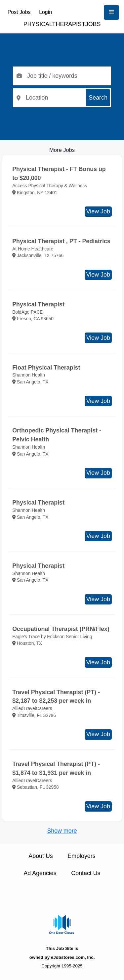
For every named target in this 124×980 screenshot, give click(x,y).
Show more (62, 831)
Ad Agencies (40, 873)
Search (98, 98)
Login (45, 12)
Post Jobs (19, 12)
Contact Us (86, 873)
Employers (81, 856)
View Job (98, 211)
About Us (41, 856)
